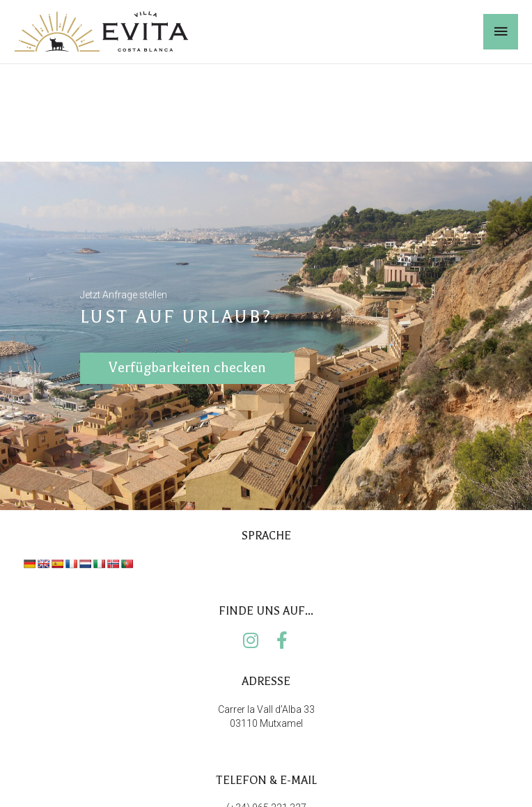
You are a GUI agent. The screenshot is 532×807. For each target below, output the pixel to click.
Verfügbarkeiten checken (187, 375)
